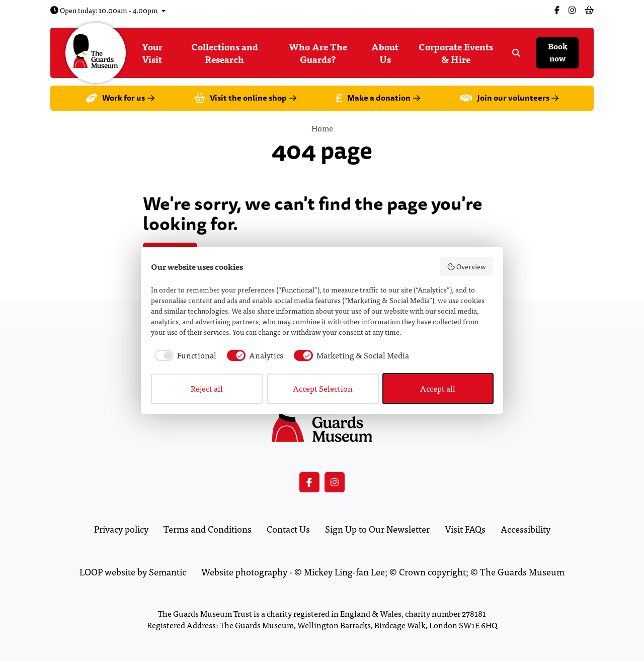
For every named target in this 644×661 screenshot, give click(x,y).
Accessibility (526, 529)
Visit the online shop (245, 98)
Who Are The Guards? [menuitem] (318, 53)
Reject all (207, 388)
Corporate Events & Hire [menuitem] (456, 53)
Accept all (438, 388)
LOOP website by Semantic (133, 572)
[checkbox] (184, 355)
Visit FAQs (465, 529)
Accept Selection (323, 388)
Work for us (120, 98)
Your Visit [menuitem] (152, 53)
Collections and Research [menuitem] (225, 53)
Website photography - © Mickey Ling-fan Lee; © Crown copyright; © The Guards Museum (383, 572)
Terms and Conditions (208, 529)
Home (322, 128)
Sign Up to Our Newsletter (377, 529)
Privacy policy (121, 529)
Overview (467, 267)
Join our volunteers (509, 98)
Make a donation (378, 98)
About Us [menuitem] (385, 53)
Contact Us (288, 529)
